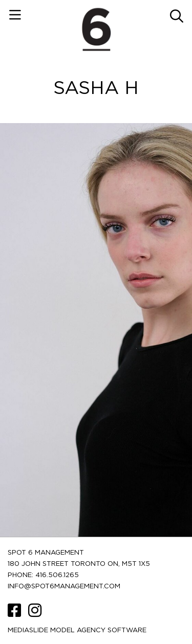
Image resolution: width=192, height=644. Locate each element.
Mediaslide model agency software (77, 630)
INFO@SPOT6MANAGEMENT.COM (64, 587)
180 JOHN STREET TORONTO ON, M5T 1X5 (79, 564)
